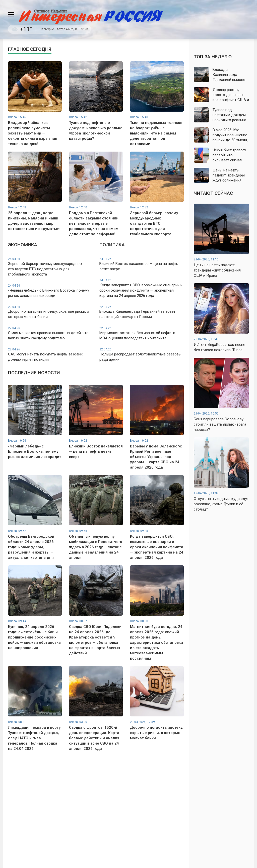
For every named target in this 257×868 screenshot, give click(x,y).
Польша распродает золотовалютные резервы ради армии (142, 355)
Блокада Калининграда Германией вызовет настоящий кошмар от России (142, 312)
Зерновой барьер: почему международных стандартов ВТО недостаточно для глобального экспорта (50, 267)
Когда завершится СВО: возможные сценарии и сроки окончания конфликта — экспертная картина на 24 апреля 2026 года (142, 288)
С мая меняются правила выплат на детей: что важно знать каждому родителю (50, 333)
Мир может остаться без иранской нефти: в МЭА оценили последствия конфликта (142, 333)
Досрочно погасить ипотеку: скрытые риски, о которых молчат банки (50, 312)
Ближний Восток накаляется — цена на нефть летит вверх (142, 264)
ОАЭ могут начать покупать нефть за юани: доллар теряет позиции (50, 355)
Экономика (23, 245)
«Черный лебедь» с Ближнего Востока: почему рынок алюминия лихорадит (50, 291)
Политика (112, 245)
